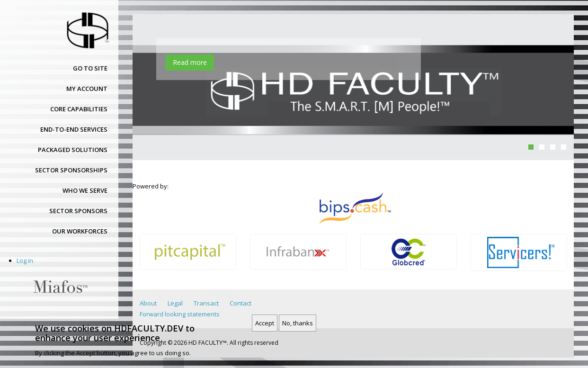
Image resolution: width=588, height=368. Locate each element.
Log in (25, 260)
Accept (265, 323)
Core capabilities (79, 109)
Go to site (90, 68)
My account (87, 89)
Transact (206, 303)
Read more (190, 62)
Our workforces (80, 231)
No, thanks (298, 323)
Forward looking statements (180, 314)
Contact (241, 303)
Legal (175, 303)
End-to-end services (74, 129)
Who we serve (85, 190)
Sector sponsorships (71, 170)
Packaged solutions (73, 150)
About (148, 303)
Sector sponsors (78, 211)
